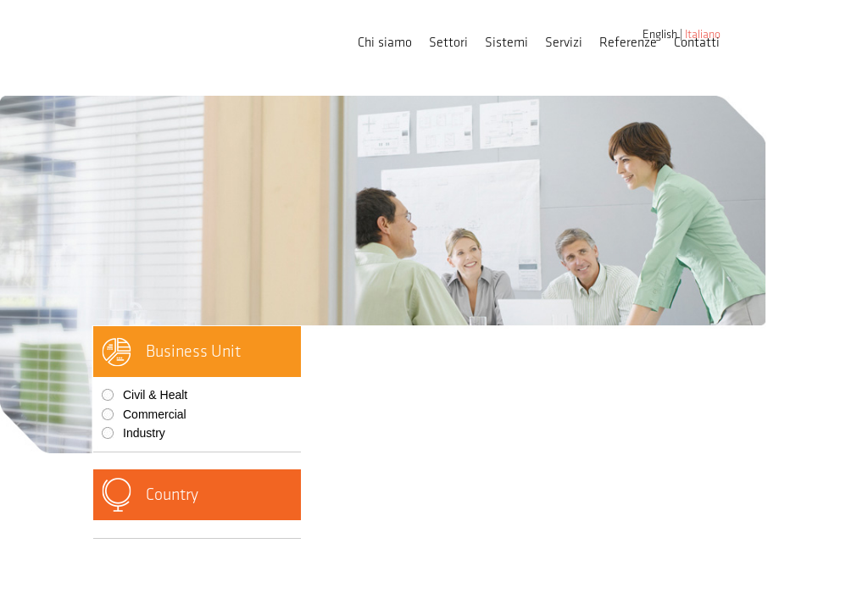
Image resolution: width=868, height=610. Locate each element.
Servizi (564, 43)
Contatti (697, 43)
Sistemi (506, 43)
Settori (448, 43)
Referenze (628, 43)
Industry (144, 433)
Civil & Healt (155, 395)
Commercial (155, 414)
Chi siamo (385, 43)
